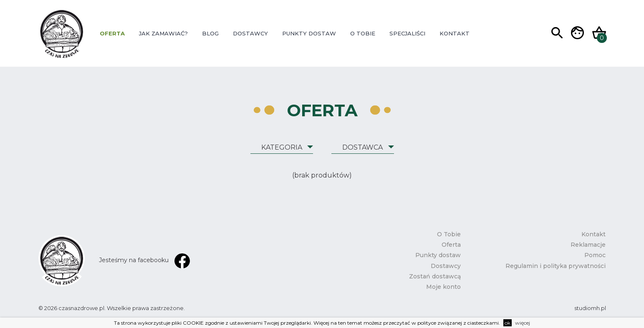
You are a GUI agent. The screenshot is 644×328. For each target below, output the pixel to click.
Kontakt (455, 33)
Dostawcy (250, 33)
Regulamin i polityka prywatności (556, 266)
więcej (523, 323)
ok (508, 323)
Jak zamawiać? (163, 33)
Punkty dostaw (309, 33)
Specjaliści (407, 33)
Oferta (112, 33)
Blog (210, 33)
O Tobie (363, 33)
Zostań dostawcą (435, 276)
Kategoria (282, 147)
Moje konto (443, 287)
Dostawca (362, 147)
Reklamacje (588, 245)
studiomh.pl (590, 308)
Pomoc (595, 255)
